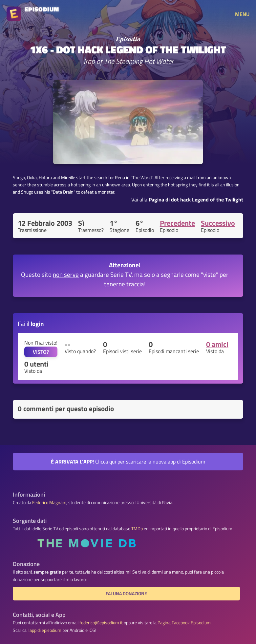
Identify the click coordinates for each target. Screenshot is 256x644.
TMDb (137, 529)
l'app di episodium (44, 630)
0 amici (217, 344)
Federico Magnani (49, 502)
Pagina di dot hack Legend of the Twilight (196, 199)
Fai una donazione (126, 594)
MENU (242, 14)
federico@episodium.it (101, 623)
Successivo (218, 223)
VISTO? (41, 352)
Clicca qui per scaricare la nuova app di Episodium (128, 462)
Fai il (31, 323)
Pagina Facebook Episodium (184, 623)
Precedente (177, 223)
